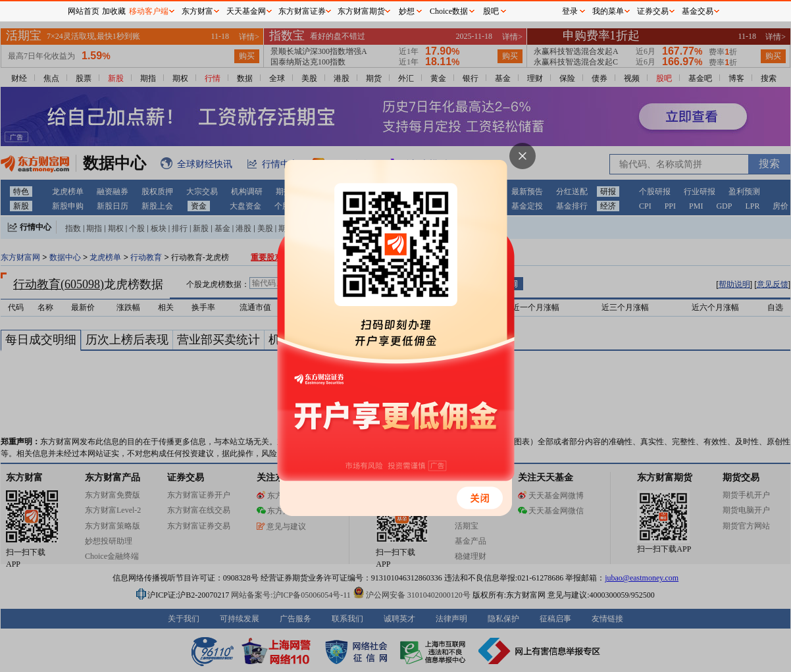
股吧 (491, 11)
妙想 (407, 11)
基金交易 (698, 11)
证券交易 (653, 11)
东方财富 (197, 11)
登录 (570, 11)
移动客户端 (149, 11)
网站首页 (84, 11)
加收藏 (114, 11)
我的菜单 (608, 11)
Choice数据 (449, 11)
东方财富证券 (302, 11)
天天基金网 (246, 11)
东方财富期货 (361, 11)
